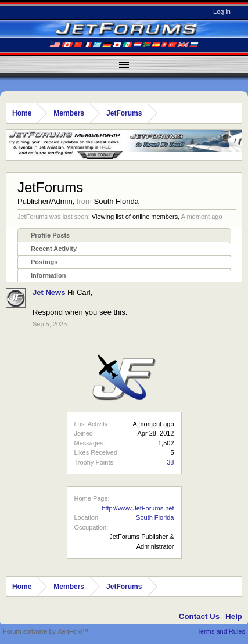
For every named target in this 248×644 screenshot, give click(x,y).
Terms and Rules (221, 631)
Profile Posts (50, 235)
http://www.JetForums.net (138, 508)
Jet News (49, 292)
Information (48, 275)
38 (170, 462)
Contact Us (199, 616)
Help (234, 616)
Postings (44, 262)
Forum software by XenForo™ (46, 631)
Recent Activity (54, 249)
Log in (222, 12)
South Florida (155, 517)
